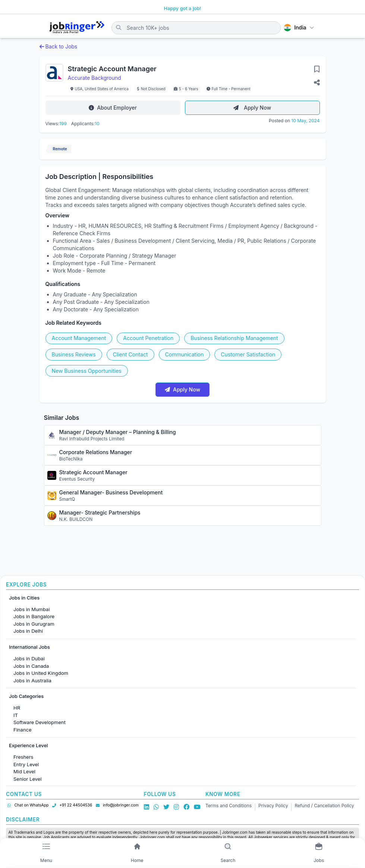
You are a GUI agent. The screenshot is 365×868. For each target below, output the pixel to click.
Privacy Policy (273, 806)
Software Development (40, 722)
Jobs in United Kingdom (41, 673)
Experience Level (28, 746)
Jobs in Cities (24, 598)
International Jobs (29, 647)
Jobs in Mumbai (32, 609)
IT (16, 715)
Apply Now (252, 108)
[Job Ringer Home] (77, 28)
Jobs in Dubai (29, 658)
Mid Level (24, 771)
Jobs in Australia (32, 680)
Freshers (23, 757)
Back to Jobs (59, 46)
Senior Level (28, 779)
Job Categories (26, 696)
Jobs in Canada (31, 666)
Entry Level (26, 764)
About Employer (113, 108)
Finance (23, 730)
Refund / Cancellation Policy (325, 806)
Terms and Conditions (229, 806)
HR (17, 708)
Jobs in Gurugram (34, 624)
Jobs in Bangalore (34, 616)
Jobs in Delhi (28, 631)
